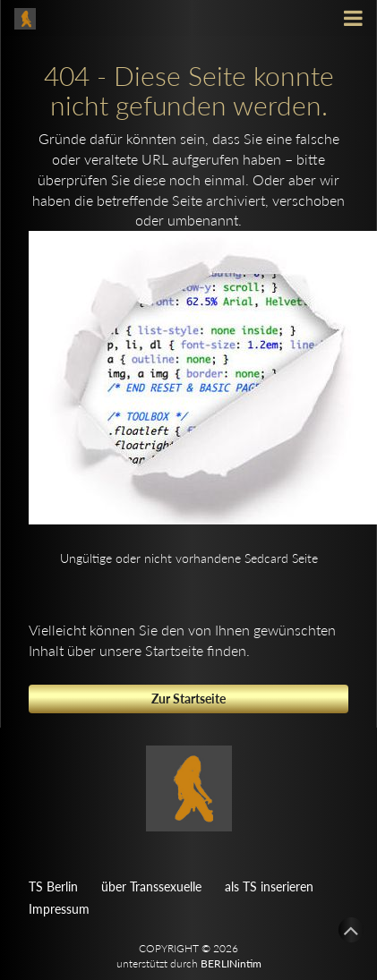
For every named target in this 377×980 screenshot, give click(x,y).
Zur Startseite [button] (188, 699)
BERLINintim (231, 963)
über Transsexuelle (151, 886)
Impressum (59, 909)
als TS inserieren (269, 886)
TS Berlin (53, 886)
